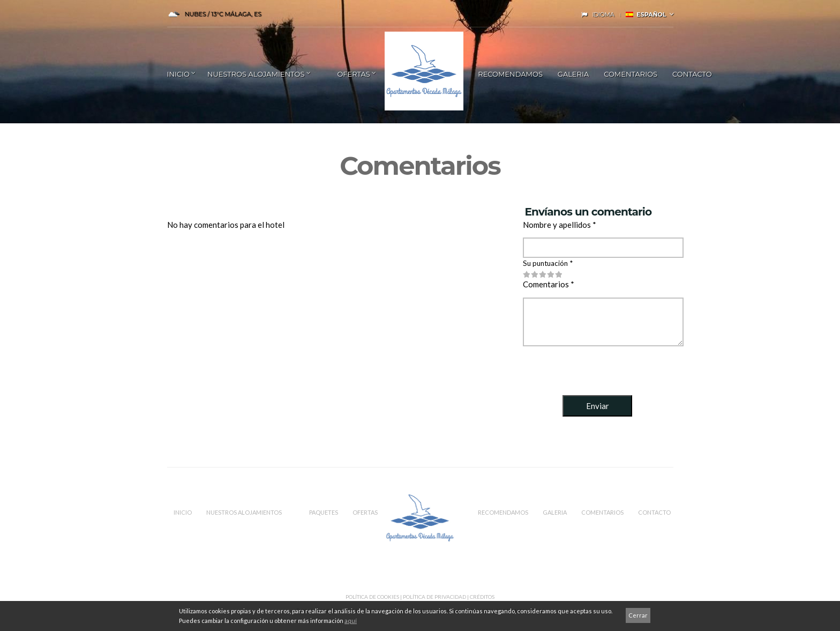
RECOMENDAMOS (510, 74)
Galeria (573, 74)
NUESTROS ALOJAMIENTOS (256, 74)
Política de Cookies (372, 597)
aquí (351, 621)
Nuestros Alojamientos (244, 512)
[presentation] (604, 369)
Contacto (692, 74)
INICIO (178, 74)
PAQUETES (324, 512)
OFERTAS (365, 512)
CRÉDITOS (482, 597)
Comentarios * (549, 284)
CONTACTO (654, 512)
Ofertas (353, 74)
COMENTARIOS (631, 74)
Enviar (598, 406)
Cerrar (638, 615)
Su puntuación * (548, 263)
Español (646, 14)
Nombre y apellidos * (560, 225)
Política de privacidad (434, 597)
